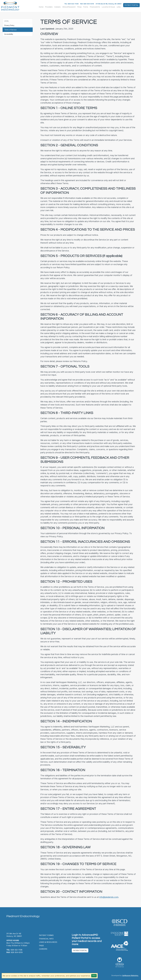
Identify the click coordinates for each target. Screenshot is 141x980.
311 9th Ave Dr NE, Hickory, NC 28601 (109, 4)
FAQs (79, 7)
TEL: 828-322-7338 (71, 4)
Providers (49, 7)
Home (41, 7)
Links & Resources (48, 942)
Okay (94, 976)
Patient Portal (131, 5)
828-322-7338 (14, 950)
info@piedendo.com (109, 897)
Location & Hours (108, 7)
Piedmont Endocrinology (23, 916)
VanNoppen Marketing (130, 975)
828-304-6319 (14, 952)
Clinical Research (69, 7)
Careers (57, 7)
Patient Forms (46, 935)
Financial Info (95, 7)
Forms (86, 7)
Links (119, 7)
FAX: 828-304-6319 (87, 4)
